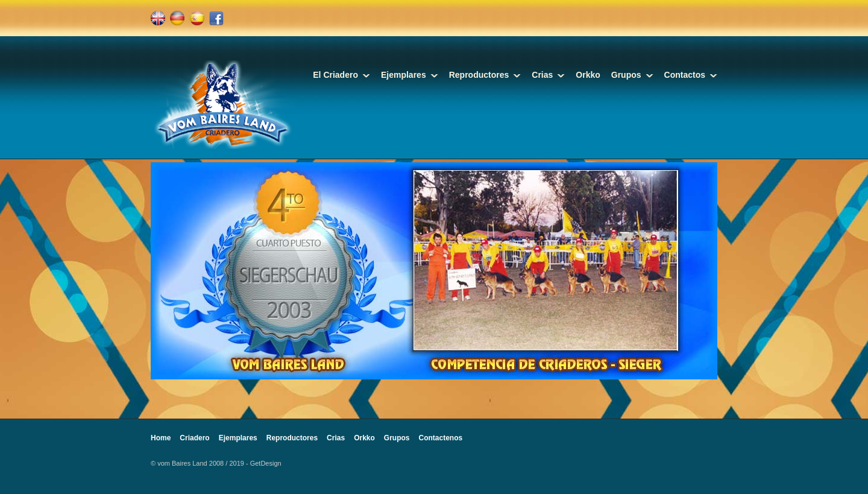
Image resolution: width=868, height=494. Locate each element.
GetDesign (266, 463)
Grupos (626, 75)
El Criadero (335, 75)
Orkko (588, 75)
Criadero (194, 438)
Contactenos (441, 438)
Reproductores (479, 75)
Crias (542, 75)
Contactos (685, 75)
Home (161, 438)
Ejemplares (404, 75)
